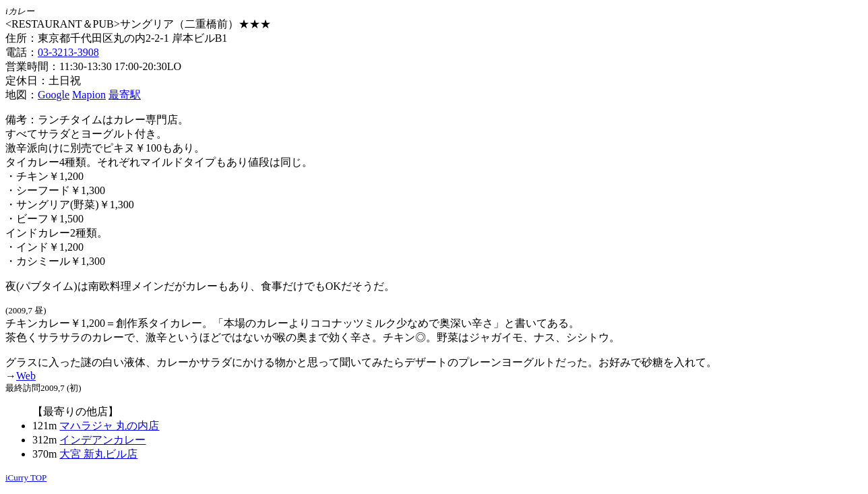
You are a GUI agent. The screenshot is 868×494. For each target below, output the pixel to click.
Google (54, 95)
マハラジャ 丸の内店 (109, 426)
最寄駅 (125, 95)
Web (26, 376)
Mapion (89, 95)
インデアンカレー (102, 440)
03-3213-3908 (68, 52)
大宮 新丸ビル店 (98, 454)
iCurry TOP (26, 477)
